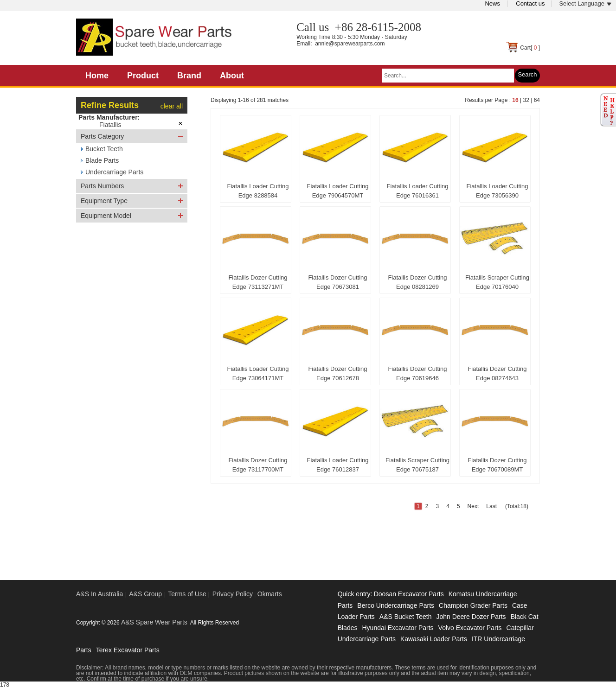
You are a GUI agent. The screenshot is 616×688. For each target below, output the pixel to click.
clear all (172, 106)
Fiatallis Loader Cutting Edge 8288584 (258, 191)
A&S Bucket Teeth (406, 617)
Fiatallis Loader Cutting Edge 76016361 (418, 191)
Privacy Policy (233, 594)
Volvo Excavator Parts (470, 628)
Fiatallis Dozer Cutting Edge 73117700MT (258, 465)
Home (97, 76)
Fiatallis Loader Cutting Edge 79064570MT (338, 191)
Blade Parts (102, 160)
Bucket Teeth (104, 149)
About (232, 76)
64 (537, 100)
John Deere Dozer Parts (471, 617)
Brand (189, 76)
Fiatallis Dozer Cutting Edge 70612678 (337, 373)
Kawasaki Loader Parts (434, 639)
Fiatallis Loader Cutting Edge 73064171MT (258, 373)
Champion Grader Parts (473, 605)
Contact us (530, 3)
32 (526, 100)
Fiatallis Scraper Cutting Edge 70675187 (417, 465)
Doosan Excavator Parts (409, 594)
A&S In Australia (99, 594)
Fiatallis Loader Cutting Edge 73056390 (497, 191)
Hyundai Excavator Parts (398, 628)
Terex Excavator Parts (128, 650)
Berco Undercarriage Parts (396, 605)
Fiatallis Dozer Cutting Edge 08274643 (497, 373)
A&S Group (145, 594)
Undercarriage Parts (114, 172)
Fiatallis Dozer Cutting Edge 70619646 (417, 373)
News (492, 3)
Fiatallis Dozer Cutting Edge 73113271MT (258, 282)
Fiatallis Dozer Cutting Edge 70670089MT (497, 465)
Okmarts (270, 594)
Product (143, 76)
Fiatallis (110, 125)
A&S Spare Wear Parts (154, 622)
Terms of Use (187, 594)
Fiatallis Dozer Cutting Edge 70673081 (337, 282)
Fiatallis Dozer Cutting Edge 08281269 (417, 282)
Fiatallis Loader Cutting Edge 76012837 (338, 465)
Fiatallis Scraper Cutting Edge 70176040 (497, 282)
